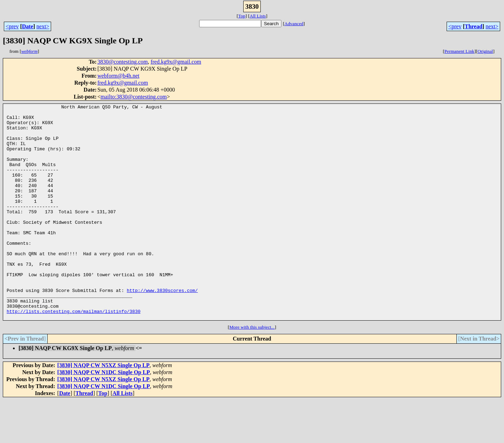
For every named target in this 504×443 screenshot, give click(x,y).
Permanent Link (460, 51)
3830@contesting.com (122, 62)
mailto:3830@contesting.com (134, 97)
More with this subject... (252, 370)
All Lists (258, 16)
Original (485, 51)
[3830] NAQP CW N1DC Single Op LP (104, 415)
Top (242, 16)
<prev (12, 26)
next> (43, 26)
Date (28, 26)
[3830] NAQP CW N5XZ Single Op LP (104, 408)
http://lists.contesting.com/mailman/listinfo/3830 (73, 353)
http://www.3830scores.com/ (162, 328)
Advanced (294, 24)
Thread (474, 26)
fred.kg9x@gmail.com (176, 62)
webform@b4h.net (118, 76)
